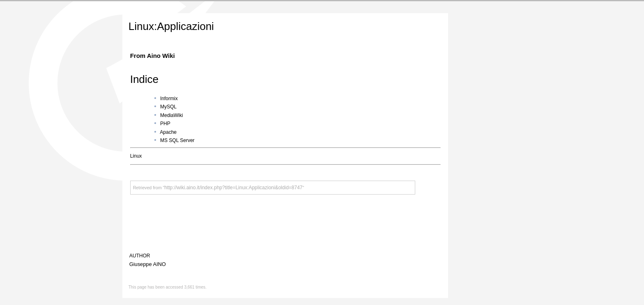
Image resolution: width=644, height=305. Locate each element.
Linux (136, 156)
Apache (168, 132)
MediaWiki (171, 115)
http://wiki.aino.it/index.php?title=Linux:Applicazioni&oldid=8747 (233, 188)
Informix (169, 99)
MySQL (168, 107)
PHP (165, 124)
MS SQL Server (177, 140)
